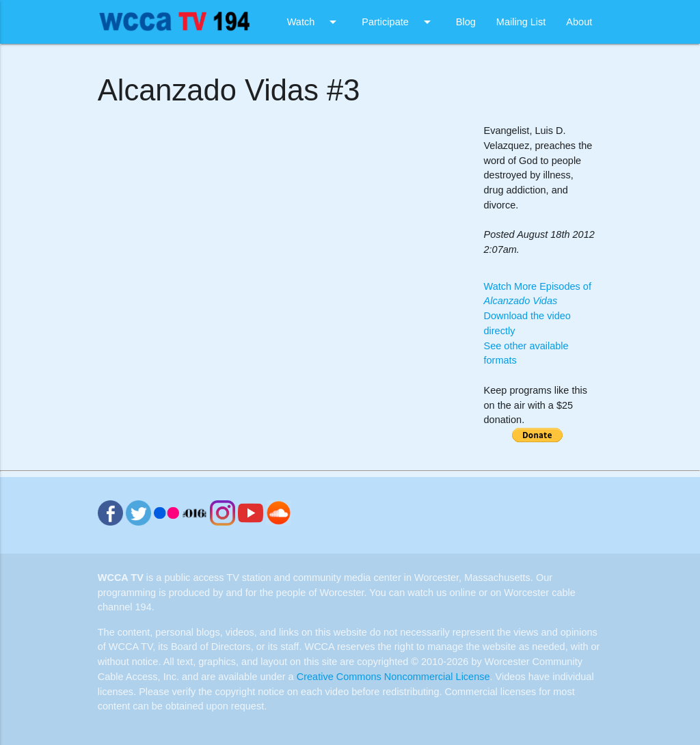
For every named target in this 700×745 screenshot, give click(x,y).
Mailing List (521, 22)
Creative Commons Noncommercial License (393, 677)
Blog (466, 22)
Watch (314, 22)
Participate (399, 22)
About (579, 22)
